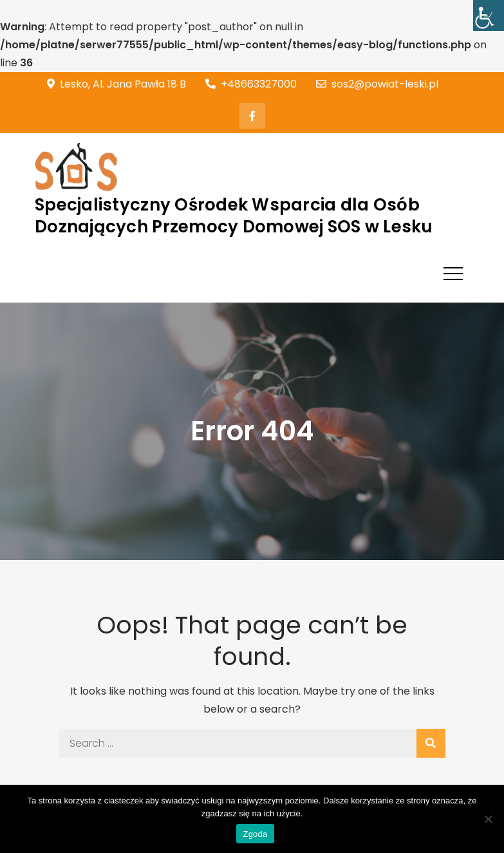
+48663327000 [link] (251, 84)
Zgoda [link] (255, 834)
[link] (489, 15)
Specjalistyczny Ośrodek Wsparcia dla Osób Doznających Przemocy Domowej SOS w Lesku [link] (234, 216)
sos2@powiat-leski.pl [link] (377, 84)
